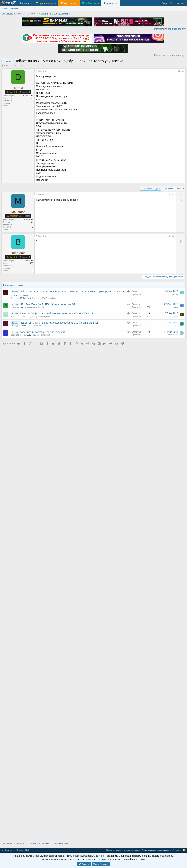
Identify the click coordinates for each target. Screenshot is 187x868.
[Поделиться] (179, 71)
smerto (175, 326)
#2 (173, 195)
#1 (183, 71)
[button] (32, 3)
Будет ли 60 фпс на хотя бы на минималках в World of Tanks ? (56, 314)
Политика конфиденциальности (156, 850)
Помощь (177, 850)
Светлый (7, 850)
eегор (176, 316)
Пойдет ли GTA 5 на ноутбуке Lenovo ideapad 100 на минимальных (59, 323)
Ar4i (12, 317)
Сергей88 (15, 298)
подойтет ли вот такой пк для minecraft (43, 332)
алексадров (15, 326)
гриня (176, 307)
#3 (173, 236)
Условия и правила (131, 850)
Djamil (13, 307)
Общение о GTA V (37, 307)
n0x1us (175, 294)
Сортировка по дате (151, 189)
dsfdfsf (7, 66)
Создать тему (70, 3)
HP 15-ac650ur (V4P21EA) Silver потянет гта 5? (47, 304)
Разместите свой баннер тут (170, 29)
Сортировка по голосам (173, 189)
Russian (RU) (22, 850)
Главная (25, 3)
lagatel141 (15, 335)
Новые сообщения (10, 8)
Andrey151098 (172, 335)
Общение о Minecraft (41, 335)
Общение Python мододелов (38, 317)
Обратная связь (113, 850)
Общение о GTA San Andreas (44, 298)
